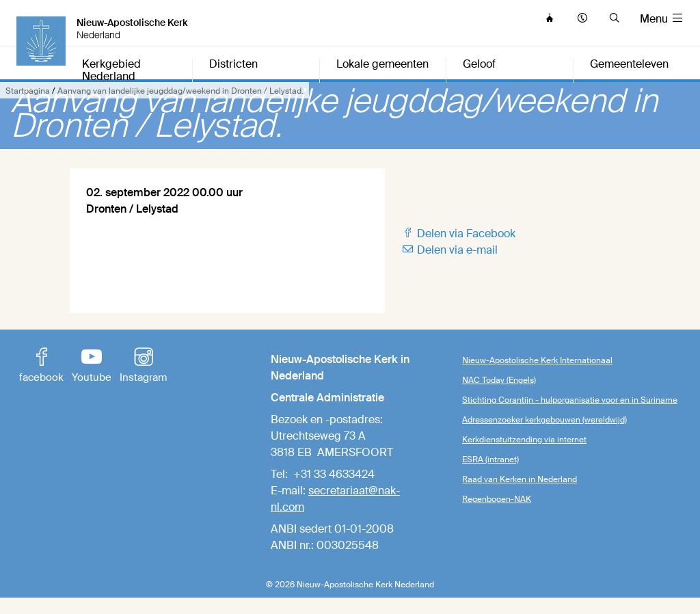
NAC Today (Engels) (499, 380)
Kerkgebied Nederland (111, 70)
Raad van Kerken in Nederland (520, 479)
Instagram (143, 366)
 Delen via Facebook (458, 233)
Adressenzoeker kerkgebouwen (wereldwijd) (544, 420)
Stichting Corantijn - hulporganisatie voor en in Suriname (570, 400)
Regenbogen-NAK (497, 499)
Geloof (479, 65)
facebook (41, 366)
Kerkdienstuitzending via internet (524, 440)
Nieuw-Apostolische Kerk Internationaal (537, 360)
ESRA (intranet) (490, 459)
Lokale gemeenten (382, 65)
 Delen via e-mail (449, 250)
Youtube (92, 366)
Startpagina (28, 91)
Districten (233, 65)
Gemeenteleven (629, 65)
